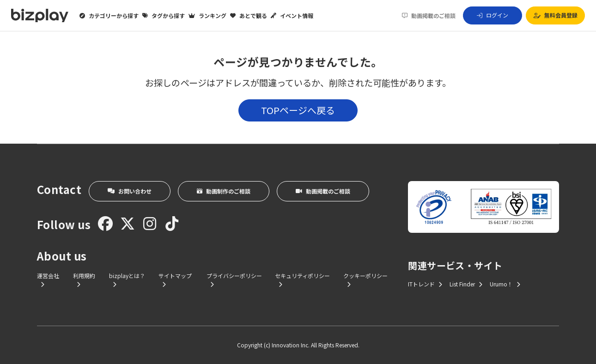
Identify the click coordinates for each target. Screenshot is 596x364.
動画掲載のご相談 (429, 16)
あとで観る (249, 16)
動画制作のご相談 (224, 191)
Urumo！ (505, 284)
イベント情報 (292, 16)
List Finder (466, 284)
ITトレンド (425, 284)
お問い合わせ (130, 191)
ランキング (207, 16)
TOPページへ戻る (298, 110)
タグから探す (164, 16)
